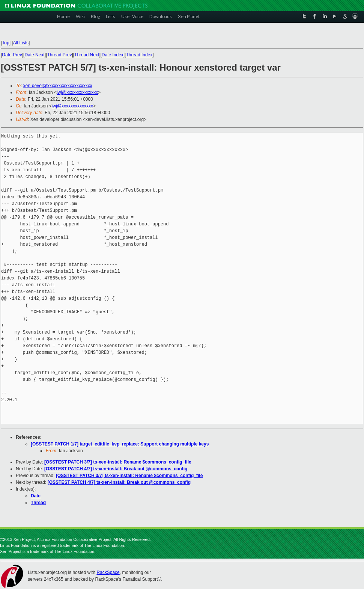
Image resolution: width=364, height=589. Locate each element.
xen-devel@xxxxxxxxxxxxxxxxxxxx (58, 86)
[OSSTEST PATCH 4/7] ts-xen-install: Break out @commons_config (116, 469)
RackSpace (108, 572)
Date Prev (12, 55)
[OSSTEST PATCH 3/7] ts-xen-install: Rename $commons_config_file (118, 462)
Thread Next (87, 55)
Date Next (34, 55)
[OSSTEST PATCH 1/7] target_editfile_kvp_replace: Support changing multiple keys (120, 444)
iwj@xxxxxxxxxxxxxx (77, 92)
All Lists (21, 43)
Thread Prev (59, 55)
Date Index (113, 55)
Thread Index (139, 55)
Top (5, 43)
